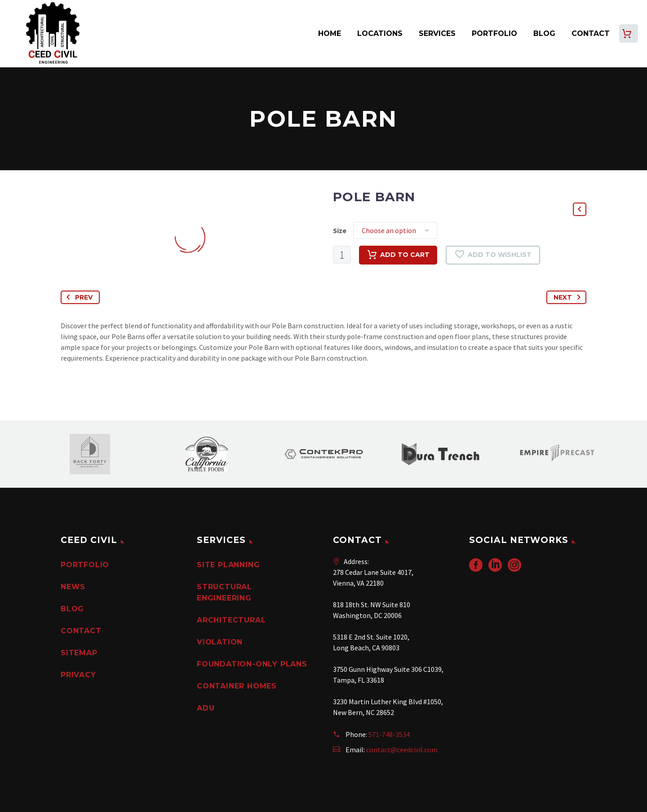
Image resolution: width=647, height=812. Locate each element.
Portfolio (494, 33)
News (73, 587)
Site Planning (228, 565)
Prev (78, 297)
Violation (220, 642)
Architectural (231, 620)
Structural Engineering (224, 592)
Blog (544, 33)
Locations (380, 33)
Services (437, 33)
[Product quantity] (342, 255)
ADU (206, 708)
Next (569, 297)
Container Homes (237, 686)
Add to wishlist (493, 255)
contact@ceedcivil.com (402, 750)
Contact (591, 33)
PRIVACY (78, 675)
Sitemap (79, 653)
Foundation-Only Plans (252, 664)
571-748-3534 (389, 734)
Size (340, 230)
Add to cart (398, 255)
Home (330, 33)
